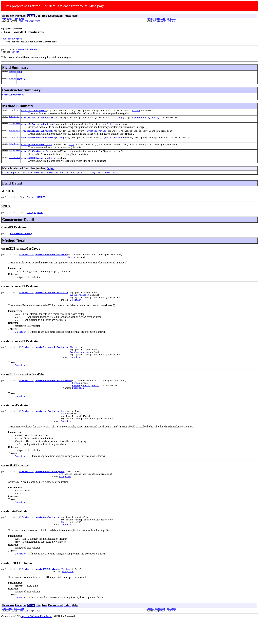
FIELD (21, 21)
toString (90, 180)
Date (50, 150)
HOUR (20, 74)
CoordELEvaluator (12, 98)
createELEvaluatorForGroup (37, 129)
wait (100, 180)
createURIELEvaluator (34, 165)
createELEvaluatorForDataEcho (39, 121)
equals (15, 180)
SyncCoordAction (97, 136)
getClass (39, 180)
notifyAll (76, 180)
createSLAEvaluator (33, 158)
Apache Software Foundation (37, 641)
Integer (13, 74)
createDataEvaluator (34, 114)
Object (15, 53)
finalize (27, 180)
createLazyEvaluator (34, 150)
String (136, 114)
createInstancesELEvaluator (38, 136)
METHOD (37, 21)
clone (5, 180)
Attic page (96, 6)
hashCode (52, 180)
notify (64, 180)
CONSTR (28, 21)
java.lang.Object (12, 39)
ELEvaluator (15, 114)
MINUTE (21, 81)
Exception (75, 312)
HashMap (137, 121)
